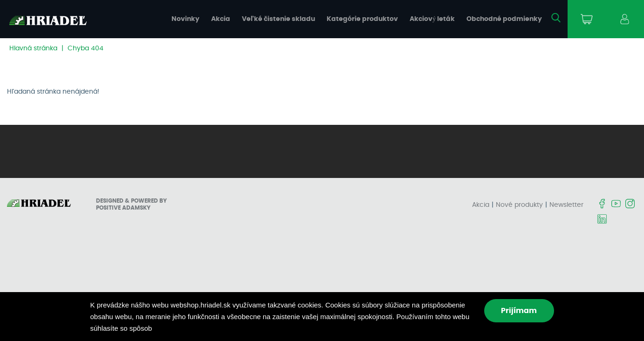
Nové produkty (519, 205)
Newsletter (566, 205)
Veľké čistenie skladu (278, 19)
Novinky (185, 19)
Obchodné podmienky (504, 19)
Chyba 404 (86, 48)
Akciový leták (432, 19)
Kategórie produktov (362, 19)
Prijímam (519, 311)
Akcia (221, 19)
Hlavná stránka (33, 48)
